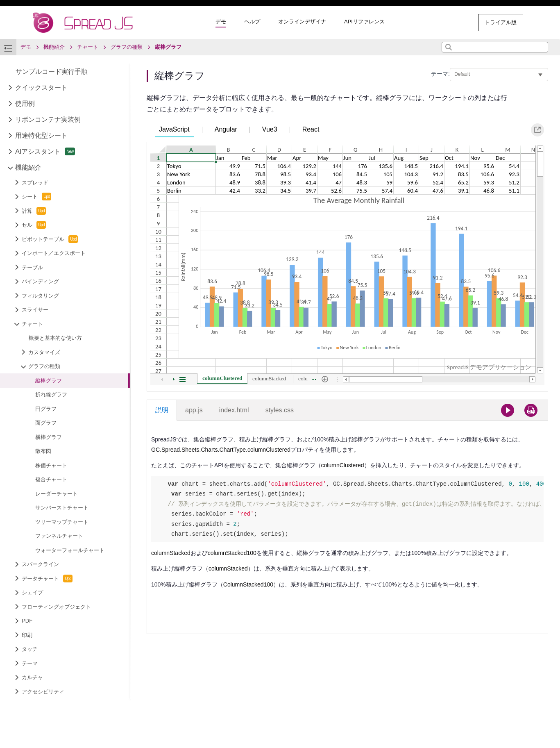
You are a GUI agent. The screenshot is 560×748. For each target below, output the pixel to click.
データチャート (47, 579)
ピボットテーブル (50, 239)
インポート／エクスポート (54, 253)
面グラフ (46, 423)
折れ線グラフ (51, 394)
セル (34, 225)
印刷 (27, 635)
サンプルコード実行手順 (52, 72)
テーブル (32, 267)
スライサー (35, 310)
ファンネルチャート (59, 536)
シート (36, 197)
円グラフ (46, 409)
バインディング (40, 281)
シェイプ (32, 592)
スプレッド (35, 183)
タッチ (30, 649)
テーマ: (440, 74)
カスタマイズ (44, 352)
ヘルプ (252, 22)
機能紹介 (28, 167)
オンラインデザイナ (302, 22)
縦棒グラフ (49, 381)
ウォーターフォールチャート (70, 550)
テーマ (30, 663)
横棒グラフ (49, 437)
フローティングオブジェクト (56, 607)
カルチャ (32, 677)
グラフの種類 (44, 366)
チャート (32, 324)
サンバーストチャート (62, 508)
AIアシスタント (45, 151)
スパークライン (40, 564)
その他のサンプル (438, 22)
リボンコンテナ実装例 (48, 119)
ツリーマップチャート (62, 522)
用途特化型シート (41, 135)
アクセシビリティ (43, 692)
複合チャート (51, 479)
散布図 (43, 451)
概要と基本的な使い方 (55, 338)
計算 (34, 211)
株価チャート (51, 465)
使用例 (25, 103)
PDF (27, 621)
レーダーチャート (57, 494)
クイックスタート (41, 88)
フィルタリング (40, 296)
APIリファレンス (364, 22)
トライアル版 (501, 22)
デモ (221, 22)
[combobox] (495, 47)
